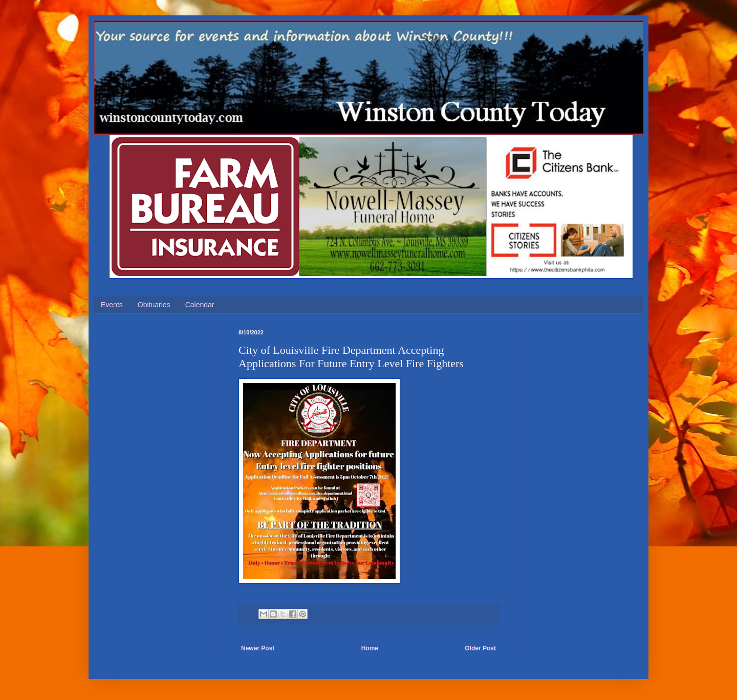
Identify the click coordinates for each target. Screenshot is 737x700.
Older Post (480, 648)
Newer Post (258, 648)
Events (112, 305)
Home (370, 648)
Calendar (200, 305)
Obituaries (154, 305)
